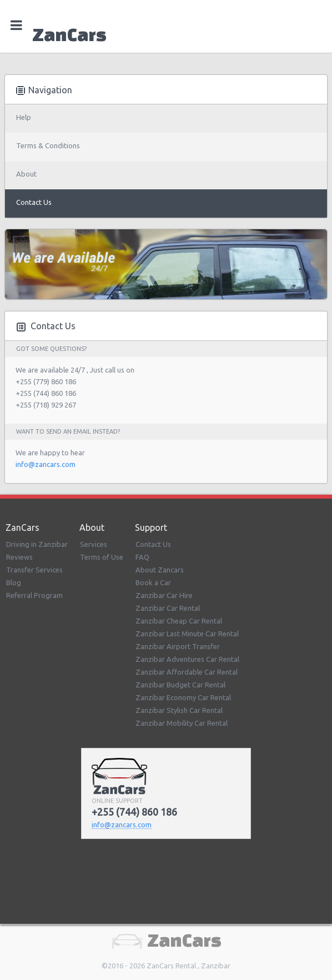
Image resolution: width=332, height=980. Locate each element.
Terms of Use (102, 557)
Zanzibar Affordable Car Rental (187, 672)
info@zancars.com (46, 464)
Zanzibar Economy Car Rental (183, 697)
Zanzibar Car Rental (168, 608)
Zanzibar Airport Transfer (178, 646)
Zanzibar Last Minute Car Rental (187, 634)
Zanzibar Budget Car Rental (180, 685)
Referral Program (34, 595)
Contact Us (34, 202)
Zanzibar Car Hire (164, 595)
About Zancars (160, 570)
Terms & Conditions (48, 145)
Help (24, 117)
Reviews (19, 557)
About (26, 174)
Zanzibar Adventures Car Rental (187, 659)
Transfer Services (34, 570)
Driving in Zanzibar (37, 544)
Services (94, 544)
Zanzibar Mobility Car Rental (182, 723)
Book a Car (153, 582)
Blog (14, 582)
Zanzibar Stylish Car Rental (179, 710)
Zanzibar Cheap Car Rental (179, 621)
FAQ (142, 557)
